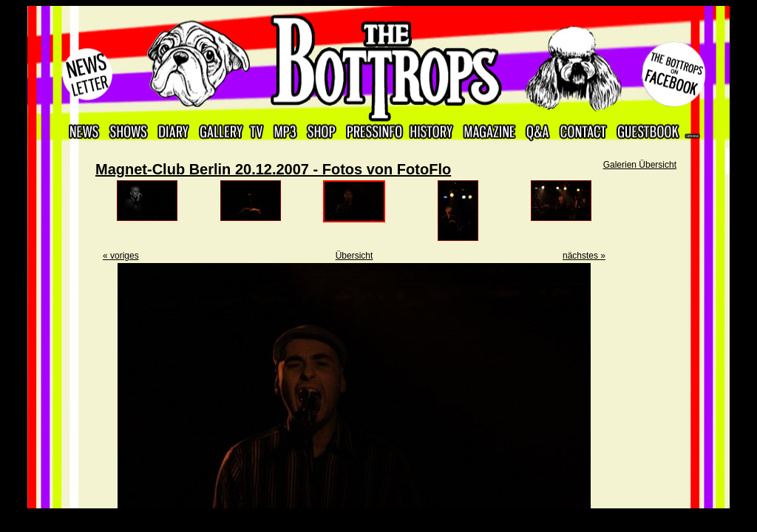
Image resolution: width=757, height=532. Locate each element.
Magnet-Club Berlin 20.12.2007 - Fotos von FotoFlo (273, 169)
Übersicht (354, 256)
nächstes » (584, 256)
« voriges (121, 256)
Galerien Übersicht (640, 165)
